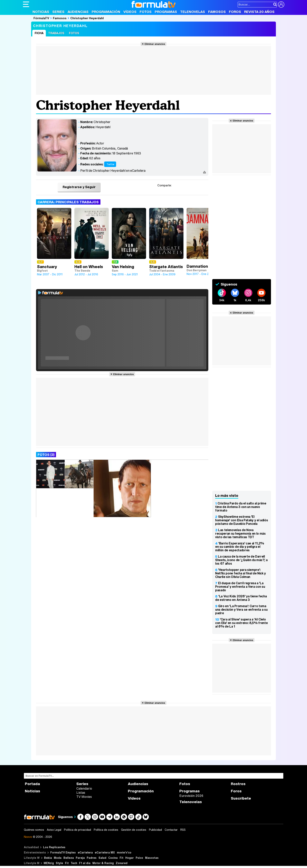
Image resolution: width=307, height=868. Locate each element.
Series (58, 12)
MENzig (49, 863)
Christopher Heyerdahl (87, 18)
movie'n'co (124, 852)
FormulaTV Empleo (63, 852)
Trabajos (56, 33)
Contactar (171, 830)
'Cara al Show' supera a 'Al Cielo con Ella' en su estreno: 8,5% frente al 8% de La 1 (241, 623)
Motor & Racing (103, 863)
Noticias (41, 12)
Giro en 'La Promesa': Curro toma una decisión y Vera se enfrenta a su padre (241, 610)
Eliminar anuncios (155, 44)
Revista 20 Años (259, 12)
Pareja (80, 858)
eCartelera (85, 852)
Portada (32, 784)
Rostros (238, 784)
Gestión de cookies (134, 830)
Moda (58, 858)
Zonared (122, 863)
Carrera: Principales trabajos (68, 202)
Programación (106, 12)
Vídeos (130, 12)
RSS (183, 830)
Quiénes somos (34, 830)
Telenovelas (193, 12)
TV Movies (84, 797)
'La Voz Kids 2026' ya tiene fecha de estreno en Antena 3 (241, 598)
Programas (166, 12)
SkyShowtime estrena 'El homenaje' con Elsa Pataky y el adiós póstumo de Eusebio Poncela (242, 520)
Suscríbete (241, 798)
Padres (92, 858)
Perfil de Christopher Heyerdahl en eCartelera (113, 171)
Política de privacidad (78, 830)
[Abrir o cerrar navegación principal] (26, 4)
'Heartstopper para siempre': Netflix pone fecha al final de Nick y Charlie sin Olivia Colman (241, 573)
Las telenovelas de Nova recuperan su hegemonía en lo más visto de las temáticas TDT (240, 533)
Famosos (217, 12)
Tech (74, 863)
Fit (121, 858)
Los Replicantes (54, 847)
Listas (81, 793)
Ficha (39, 33)
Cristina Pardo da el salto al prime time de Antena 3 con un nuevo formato (241, 507)
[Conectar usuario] (281, 5)
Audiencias (78, 12)
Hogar (130, 858)
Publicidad (155, 830)
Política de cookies (106, 830)
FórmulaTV (41, 18)
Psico (139, 858)
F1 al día (85, 863)
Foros (235, 12)
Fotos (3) (46, 455)
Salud (102, 858)
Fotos (146, 12)
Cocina (113, 858)
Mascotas (152, 858)
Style (59, 863)
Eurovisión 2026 (191, 796)
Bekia (48, 858)
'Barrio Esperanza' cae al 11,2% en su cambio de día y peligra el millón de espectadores (240, 547)
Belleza (69, 858)
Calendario (84, 788)
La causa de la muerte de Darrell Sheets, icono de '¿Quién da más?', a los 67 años (241, 560)
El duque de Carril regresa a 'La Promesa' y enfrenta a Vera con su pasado (240, 587)
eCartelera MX (105, 852)
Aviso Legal (54, 830)
